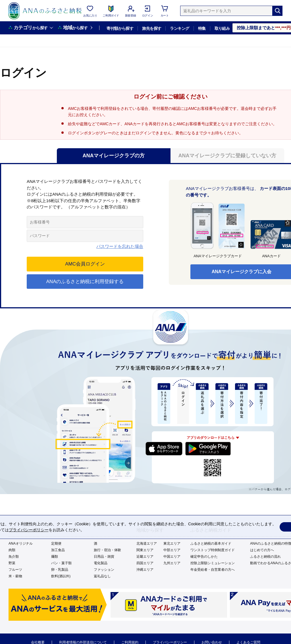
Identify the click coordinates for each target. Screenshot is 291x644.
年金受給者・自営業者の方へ (213, 570)
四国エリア (145, 563)
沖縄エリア (145, 570)
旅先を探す (152, 28)
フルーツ (15, 570)
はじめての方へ (262, 550)
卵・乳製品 (60, 570)
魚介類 (14, 557)
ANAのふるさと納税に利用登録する (85, 282)
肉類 (12, 550)
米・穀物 (15, 576)
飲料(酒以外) (61, 576)
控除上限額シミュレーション (213, 563)
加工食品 (58, 550)
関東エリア (145, 550)
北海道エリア (147, 543)
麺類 (55, 557)
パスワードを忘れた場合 (120, 246)
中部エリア (172, 550)
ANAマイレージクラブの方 (114, 156)
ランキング (179, 28)
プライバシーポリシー (29, 530)
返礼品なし (102, 576)
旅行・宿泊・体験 (107, 550)
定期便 (56, 543)
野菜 (12, 563)
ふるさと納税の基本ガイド (211, 543)
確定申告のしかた (204, 557)
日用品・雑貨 (104, 557)
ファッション (104, 570)
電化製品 (101, 563)
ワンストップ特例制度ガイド (213, 550)
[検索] (277, 11)
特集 (202, 28)
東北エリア (172, 543)
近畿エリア (145, 557)
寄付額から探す (120, 28)
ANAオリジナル (21, 543)
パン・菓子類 (61, 563)
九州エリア (172, 563)
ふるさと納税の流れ (265, 557)
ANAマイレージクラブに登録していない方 (227, 156)
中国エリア (172, 557)
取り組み (222, 28)
